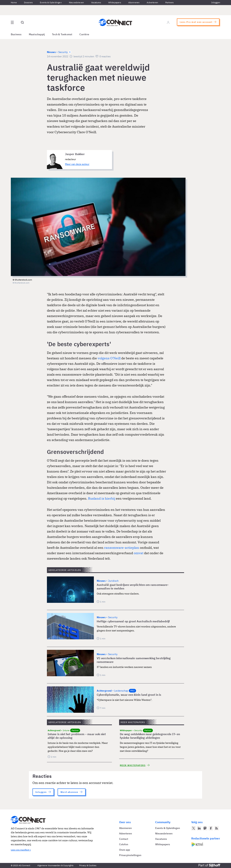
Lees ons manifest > (21, 850)
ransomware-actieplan (122, 548)
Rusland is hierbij (102, 498)
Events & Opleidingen (51, 2)
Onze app (125, 850)
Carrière (84, 34)
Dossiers (28, 2)
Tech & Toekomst (62, 34)
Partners (169, 2)
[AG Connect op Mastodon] (205, 828)
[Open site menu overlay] (12, 22)
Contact (124, 839)
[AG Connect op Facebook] (211, 828)
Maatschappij (37, 34)
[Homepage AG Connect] (115, 22)
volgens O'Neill (109, 358)
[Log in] (168, 22)
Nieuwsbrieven (76, 2)
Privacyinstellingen (130, 855)
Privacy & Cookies (88, 865)
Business (16, 34)
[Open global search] (22, 22)
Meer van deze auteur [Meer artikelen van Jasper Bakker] (77, 164)
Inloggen (216, 2)
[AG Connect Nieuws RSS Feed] (217, 828)
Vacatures (96, 2)
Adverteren (152, 2)
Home (14, 2)
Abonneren (134, 2)
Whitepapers (115, 2)
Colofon (124, 844)
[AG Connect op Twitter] (193, 828)
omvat (139, 553)
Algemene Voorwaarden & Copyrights (55, 865)
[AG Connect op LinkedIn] (199, 828)
